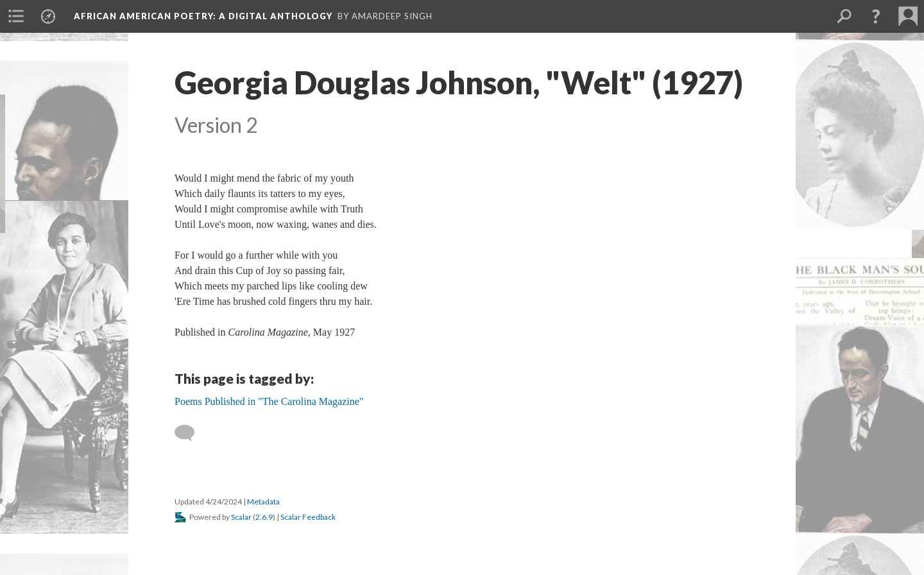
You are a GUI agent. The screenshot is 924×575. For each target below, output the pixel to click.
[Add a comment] (190, 433)
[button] (876, 16)
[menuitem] (16, 16)
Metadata (263, 502)
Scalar (241, 517)
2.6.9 (264, 517)
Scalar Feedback (308, 517)
